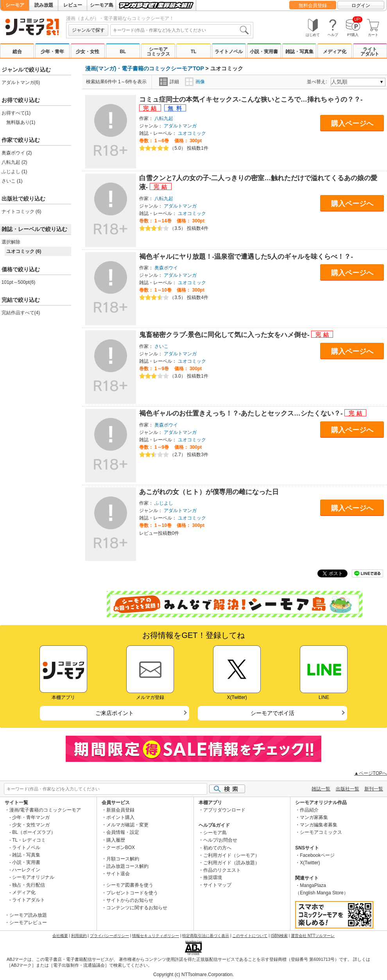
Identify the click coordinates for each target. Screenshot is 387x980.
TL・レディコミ (29, 840)
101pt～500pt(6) (19, 282)
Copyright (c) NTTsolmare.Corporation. (193, 975)
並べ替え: (318, 82)
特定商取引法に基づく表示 (206, 936)
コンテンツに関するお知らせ (137, 908)
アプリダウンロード (224, 810)
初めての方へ (217, 848)
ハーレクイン (26, 870)
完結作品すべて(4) (21, 313)
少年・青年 (52, 52)
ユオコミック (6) (24, 251)
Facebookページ (317, 855)
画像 (195, 82)
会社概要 (60, 936)
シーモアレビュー (28, 923)
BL (123, 52)
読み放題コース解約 (127, 866)
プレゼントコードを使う (132, 893)
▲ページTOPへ (371, 773)
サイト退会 (118, 874)
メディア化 (335, 52)
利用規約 (79, 936)
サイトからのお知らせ (130, 900)
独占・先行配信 (29, 885)
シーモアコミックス (158, 52)
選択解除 (11, 242)
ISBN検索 (279, 936)
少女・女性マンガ (31, 825)
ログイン (361, 5)
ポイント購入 (120, 817)
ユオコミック (192, 133)
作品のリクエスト (222, 870)
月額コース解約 (123, 859)
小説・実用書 (264, 52)
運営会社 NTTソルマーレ (313, 936)
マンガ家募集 (314, 817)
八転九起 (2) (14, 162)
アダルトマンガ (180, 126)
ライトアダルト (370, 52)
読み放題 (44, 5)
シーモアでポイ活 (272, 713)
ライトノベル (229, 52)
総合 (17, 52)
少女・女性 (88, 52)
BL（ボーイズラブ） (34, 832)
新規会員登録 (120, 810)
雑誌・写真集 (299, 52)
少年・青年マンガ (31, 817)
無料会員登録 (313, 5)
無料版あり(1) (21, 122)
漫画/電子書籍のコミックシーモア (45, 810)
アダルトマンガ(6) (21, 82)
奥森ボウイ (166, 268)
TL (194, 52)
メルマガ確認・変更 (127, 825)
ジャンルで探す (88, 30)
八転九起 (164, 118)
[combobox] (181, 30)
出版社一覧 (348, 789)
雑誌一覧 (321, 789)
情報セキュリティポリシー (156, 936)
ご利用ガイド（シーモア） (231, 855)
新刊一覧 (374, 789)
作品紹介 (309, 810)
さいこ (161, 346)
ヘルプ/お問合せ (220, 840)
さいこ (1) (12, 181)
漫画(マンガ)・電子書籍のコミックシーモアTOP (145, 68)
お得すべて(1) (16, 113)
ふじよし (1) (14, 172)
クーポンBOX (121, 847)
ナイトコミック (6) (21, 211)
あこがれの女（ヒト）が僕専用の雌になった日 (209, 492)
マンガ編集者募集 (319, 825)
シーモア (15, 5)
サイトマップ (217, 885)
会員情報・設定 (123, 832)
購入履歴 (116, 840)
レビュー (73, 5)
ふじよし (164, 503)
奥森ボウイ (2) (17, 153)
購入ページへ (352, 124)
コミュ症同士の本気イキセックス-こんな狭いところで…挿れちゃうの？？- (251, 99)
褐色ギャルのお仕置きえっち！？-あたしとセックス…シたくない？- (242, 413)
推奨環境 (213, 878)
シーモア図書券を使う (130, 885)
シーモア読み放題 (28, 915)
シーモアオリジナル (33, 877)
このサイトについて (250, 936)
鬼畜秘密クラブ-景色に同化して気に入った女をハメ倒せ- (225, 335)
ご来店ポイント (115, 713)
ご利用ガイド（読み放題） (231, 863)
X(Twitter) (310, 863)
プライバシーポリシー (109, 936)
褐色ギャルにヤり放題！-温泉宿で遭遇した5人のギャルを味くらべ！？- (246, 257)
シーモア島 (102, 5)
